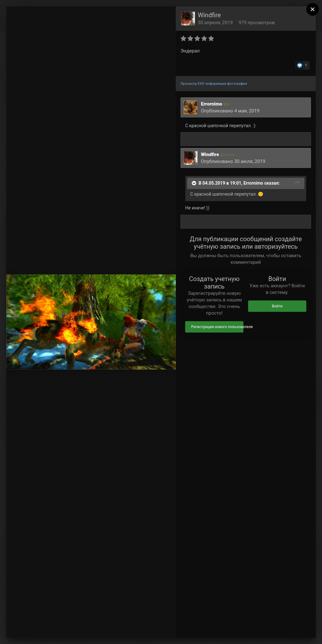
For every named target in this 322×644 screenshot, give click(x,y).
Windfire (209, 15)
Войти (277, 306)
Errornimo (212, 104)
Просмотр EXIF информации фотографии (214, 84)
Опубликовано (230, 111)
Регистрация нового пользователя (217, 327)
